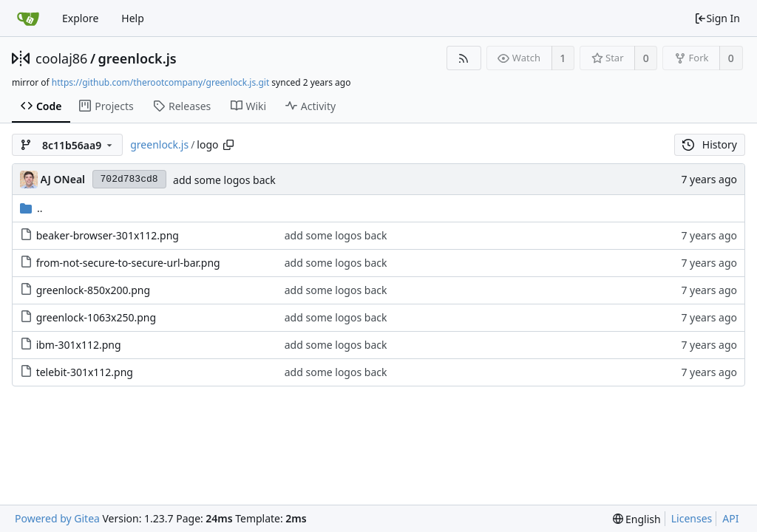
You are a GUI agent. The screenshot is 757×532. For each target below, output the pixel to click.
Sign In (717, 18)
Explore (80, 18)
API (730, 518)
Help (133, 18)
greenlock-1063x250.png (96, 317)
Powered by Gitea (57, 518)
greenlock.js (138, 58)
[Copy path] (228, 145)
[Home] (28, 18)
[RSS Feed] (464, 58)
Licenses (692, 518)
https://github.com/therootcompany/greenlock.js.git (160, 82)
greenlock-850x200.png (93, 290)
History (710, 144)
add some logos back (224, 180)
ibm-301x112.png (79, 345)
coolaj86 (61, 58)
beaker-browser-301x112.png (108, 235)
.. (31, 208)
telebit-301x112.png (85, 372)
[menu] (637, 519)
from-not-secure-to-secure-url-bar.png (128, 263)
